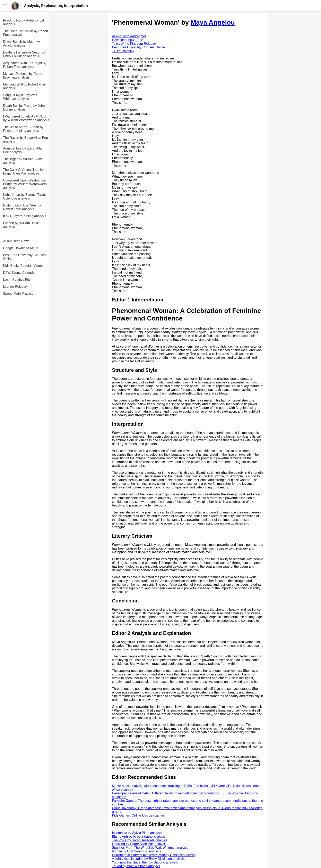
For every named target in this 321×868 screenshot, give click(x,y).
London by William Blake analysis (21, 225)
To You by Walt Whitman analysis (136, 866)
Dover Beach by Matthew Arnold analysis (21, 44)
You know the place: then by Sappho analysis (145, 862)
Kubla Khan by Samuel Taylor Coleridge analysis (25, 197)
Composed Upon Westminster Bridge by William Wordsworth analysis (25, 184)
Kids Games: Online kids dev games (138, 815)
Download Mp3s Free (128, 40)
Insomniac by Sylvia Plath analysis (137, 833)
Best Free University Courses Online (24, 257)
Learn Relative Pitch (18, 280)
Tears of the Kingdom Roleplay (134, 44)
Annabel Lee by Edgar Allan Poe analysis (23, 150)
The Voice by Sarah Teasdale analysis (140, 840)
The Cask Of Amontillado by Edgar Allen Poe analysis (23, 172)
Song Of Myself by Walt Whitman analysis (20, 97)
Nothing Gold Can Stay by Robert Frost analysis (22, 207)
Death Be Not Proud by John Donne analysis (24, 108)
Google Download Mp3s (21, 248)
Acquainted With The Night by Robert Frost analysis (25, 65)
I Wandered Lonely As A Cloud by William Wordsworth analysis (26, 118)
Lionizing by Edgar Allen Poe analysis (139, 844)
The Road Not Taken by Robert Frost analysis (26, 33)
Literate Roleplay (15, 287)
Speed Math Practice (18, 294)
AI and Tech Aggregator (129, 36)
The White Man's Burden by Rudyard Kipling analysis (23, 129)
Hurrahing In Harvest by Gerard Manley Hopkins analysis (153, 855)
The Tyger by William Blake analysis (23, 161)
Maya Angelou (213, 22)
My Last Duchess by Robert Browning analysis (23, 76)
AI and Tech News (16, 241)
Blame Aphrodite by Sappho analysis (139, 837)
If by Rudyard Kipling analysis (25, 216)
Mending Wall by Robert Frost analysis (25, 86)
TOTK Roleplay (123, 51)
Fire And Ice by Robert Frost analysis (24, 22)
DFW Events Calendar (19, 273)
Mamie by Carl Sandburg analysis (136, 851)
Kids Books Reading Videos (23, 266)
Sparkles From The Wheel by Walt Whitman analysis (150, 848)
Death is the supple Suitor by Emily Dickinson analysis (24, 54)
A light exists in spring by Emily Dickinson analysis (148, 859)
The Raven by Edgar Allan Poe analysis (25, 140)
